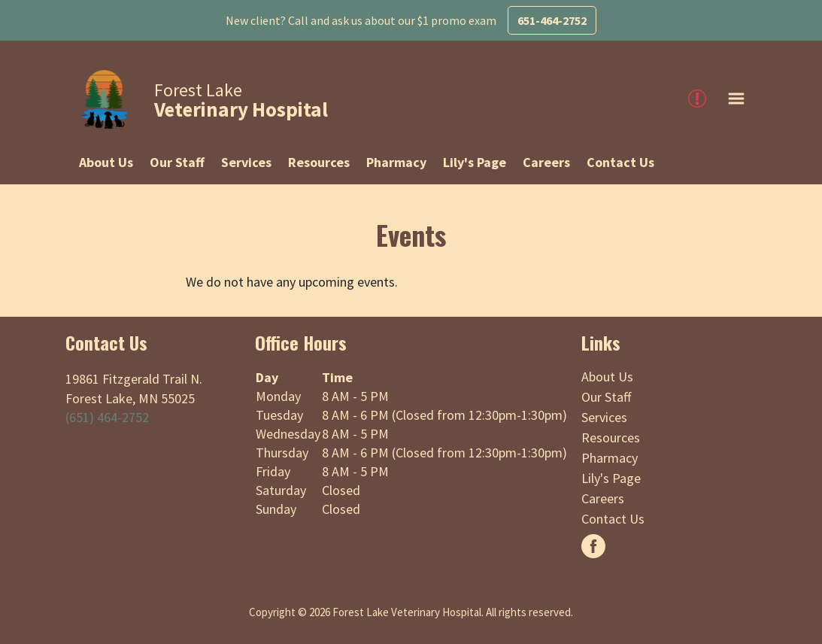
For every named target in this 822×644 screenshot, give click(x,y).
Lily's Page (475, 162)
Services (246, 162)
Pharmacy (396, 162)
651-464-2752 (552, 20)
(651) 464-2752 (107, 417)
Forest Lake (241, 100)
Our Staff (177, 162)
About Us (106, 162)
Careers (546, 162)
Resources (319, 162)
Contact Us (620, 162)
